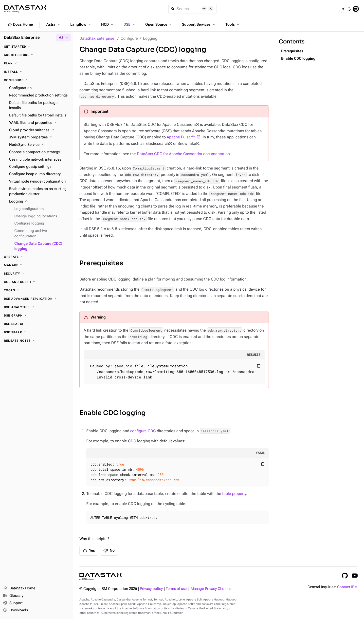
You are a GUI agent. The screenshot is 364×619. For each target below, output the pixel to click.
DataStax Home (19, 588)
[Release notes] (36, 341)
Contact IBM (347, 587)
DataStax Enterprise (97, 38)
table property (234, 494)
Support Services (199, 24)
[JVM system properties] (39, 137)
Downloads (15, 610)
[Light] (343, 9)
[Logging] (39, 202)
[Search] (193, 9)
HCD (108, 24)
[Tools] (36, 290)
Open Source (159, 24)
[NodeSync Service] (39, 145)
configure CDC (143, 431)
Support (13, 603)
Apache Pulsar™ (181, 137)
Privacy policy (151, 589)
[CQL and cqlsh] (36, 282)
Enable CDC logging (113, 413)
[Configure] (36, 80)
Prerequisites (101, 263)
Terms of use (176, 589)
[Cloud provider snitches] (39, 130)
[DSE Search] (36, 324)
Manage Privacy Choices (211, 589)
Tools (233, 24)
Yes (89, 551)
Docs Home (20, 25)
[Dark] (349, 9)
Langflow (81, 24)
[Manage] (36, 265)
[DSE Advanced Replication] (36, 299)
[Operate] (36, 257)
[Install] (36, 72)
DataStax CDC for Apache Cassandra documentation (183, 154)
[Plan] (36, 63)
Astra (54, 24)
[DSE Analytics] (36, 307)
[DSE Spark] (36, 332)
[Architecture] (36, 55)
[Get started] (36, 47)
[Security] (36, 274)
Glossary (13, 596)
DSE (130, 24)
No (109, 551)
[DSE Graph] (36, 316)
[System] (356, 9)
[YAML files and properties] (39, 123)
